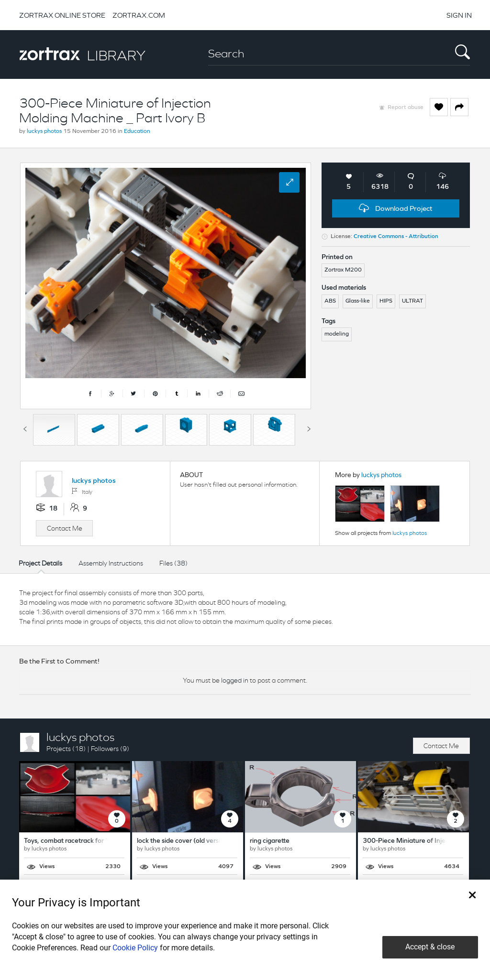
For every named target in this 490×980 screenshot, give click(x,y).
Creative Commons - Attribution (396, 237)
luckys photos (44, 131)
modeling (337, 334)
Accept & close (430, 947)
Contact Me (65, 528)
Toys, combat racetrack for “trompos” (80, 841)
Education (137, 131)
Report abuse (406, 108)
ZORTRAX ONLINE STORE (62, 15)
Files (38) (173, 563)
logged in (235, 680)
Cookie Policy (135, 948)
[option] (54, 430)
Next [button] (309, 427)
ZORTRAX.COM (139, 15)
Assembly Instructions (111, 563)
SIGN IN (459, 15)
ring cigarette (270, 841)
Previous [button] (25, 427)
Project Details (40, 563)
